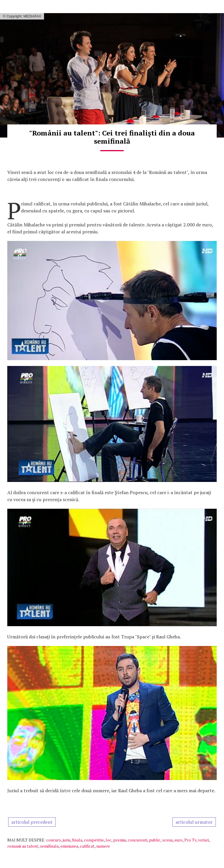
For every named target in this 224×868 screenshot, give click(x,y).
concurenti (138, 840)
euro (178, 840)
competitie (94, 840)
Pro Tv (190, 840)
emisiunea (69, 846)
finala (77, 840)
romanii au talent (23, 846)
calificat (87, 846)
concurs (54, 840)
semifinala (49, 846)
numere (103, 846)
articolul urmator (194, 822)
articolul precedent (32, 822)
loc (108, 840)
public (155, 840)
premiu (120, 840)
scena (167, 840)
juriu (66, 840)
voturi (203, 840)
